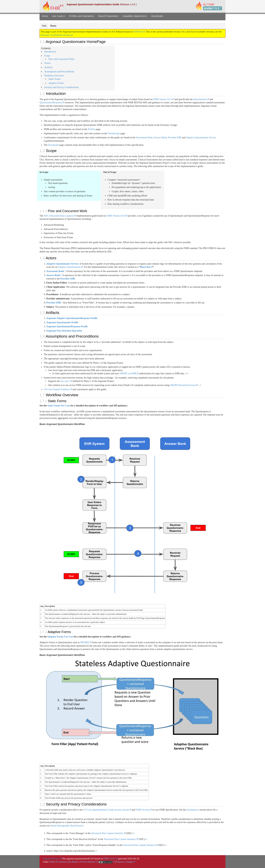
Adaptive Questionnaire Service (201, 138)
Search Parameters (108, 16)
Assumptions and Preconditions (59, 72)
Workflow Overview (54, 76)
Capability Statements (135, 16)
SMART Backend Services (183, 385)
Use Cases (58, 16)
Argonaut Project (51, 859)
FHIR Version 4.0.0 (116, 216)
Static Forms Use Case (59, 406)
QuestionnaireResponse (51, 103)
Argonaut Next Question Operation (64, 331)
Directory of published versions (57, 35)
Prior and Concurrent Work (61, 59)
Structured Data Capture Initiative (107, 833)
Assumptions (193, 810)
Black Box (145, 267)
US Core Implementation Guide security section (106, 810)
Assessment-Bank (144, 138)
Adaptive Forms (56, 83)
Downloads (157, 16)
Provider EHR (175, 138)
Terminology (114, 133)
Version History (87, 862)
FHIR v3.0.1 (109, 859)
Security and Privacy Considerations (62, 87)
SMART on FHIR (128, 373)
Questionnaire (200, 99)
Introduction (50, 52)
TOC (44, 26)
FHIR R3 (138, 32)
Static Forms (55, 79)
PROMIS (85, 642)
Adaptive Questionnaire (69, 267)
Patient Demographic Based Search (67, 826)
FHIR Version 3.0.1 (162, 99)
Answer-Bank (160, 138)
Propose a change (124, 862)
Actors (47, 63)
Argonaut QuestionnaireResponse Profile (67, 326)
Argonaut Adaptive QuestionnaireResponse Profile (72, 318)
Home (45, 16)
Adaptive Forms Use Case (60, 637)
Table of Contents (58, 862)
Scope (47, 56)
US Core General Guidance (57, 389)
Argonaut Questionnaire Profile (62, 322)
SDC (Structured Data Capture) (59, 216)
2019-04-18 (133, 859)
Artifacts (48, 67)
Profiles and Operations (82, 16)
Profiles (92, 129)
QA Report (73, 862)
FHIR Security (143, 810)
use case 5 (65, 381)
